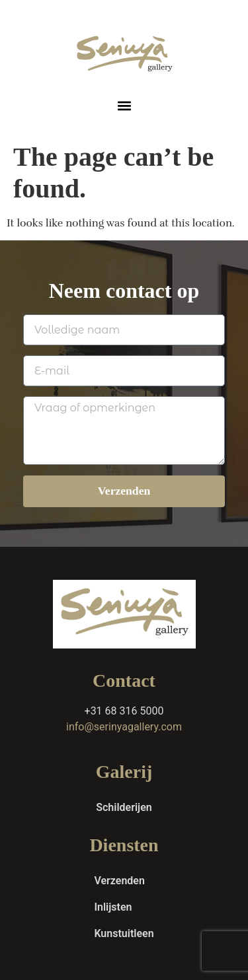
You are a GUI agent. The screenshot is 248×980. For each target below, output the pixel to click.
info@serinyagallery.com (124, 727)
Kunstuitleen (124, 933)
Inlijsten (113, 907)
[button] (124, 105)
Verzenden (119, 881)
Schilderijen (124, 807)
